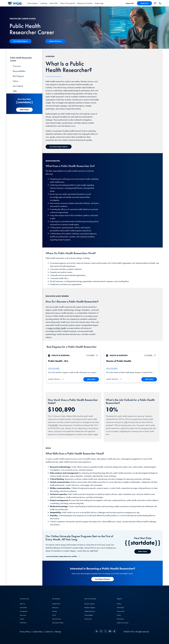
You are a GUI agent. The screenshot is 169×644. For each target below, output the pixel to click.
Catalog (55, 611)
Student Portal (56, 604)
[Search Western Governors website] (155, 3)
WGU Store (23, 623)
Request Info (130, 3)
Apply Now (144, 3)
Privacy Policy (25, 632)
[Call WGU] (160, 3)
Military (119, 604)
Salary (16, 81)
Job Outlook (18, 86)
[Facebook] (101, 632)
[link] (99, 3)
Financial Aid (121, 611)
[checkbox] (97, 355)
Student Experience (90, 611)
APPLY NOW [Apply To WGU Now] (91, 379)
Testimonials (120, 619)
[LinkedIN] (97, 632)
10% (126, 422)
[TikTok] (114, 632)
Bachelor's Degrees (90, 608)
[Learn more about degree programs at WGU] (103, 579)
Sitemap (58, 632)
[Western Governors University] (15, 3)
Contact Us (49, 632)
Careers (22, 619)
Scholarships (88, 619)
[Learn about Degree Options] (59, 147)
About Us (22, 604)
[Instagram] (106, 632)
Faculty (119, 615)
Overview (17, 66)
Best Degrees (18, 76)
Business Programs (90, 604)
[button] (56, 379)
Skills (15, 91)
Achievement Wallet (58, 623)
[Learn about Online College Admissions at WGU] (63, 556)
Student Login (99, 3)
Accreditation (24, 611)
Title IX (54, 615)
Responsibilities (19, 71)
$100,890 (54, 425)
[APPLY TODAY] (24, 110)
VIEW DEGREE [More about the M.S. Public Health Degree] (112, 368)
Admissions (55, 608)
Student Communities (123, 623)
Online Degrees (89, 615)
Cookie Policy (37, 632)
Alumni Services (57, 619)
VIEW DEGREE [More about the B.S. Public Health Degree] (54, 368)
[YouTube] (110, 632)
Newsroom (23, 615)
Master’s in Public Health (56, 328)
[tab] (32, 3)
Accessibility (23, 608)
